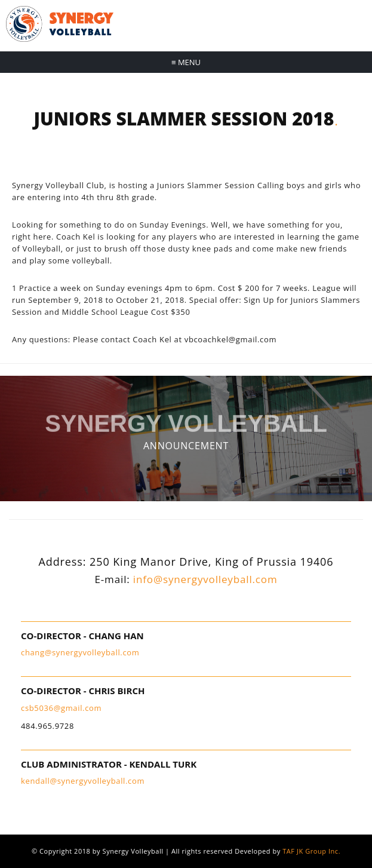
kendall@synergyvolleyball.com (83, 781)
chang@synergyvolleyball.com (80, 652)
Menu (186, 62)
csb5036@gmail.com (61, 708)
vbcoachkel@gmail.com (230, 339)
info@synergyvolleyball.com (205, 579)
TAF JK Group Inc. (311, 851)
